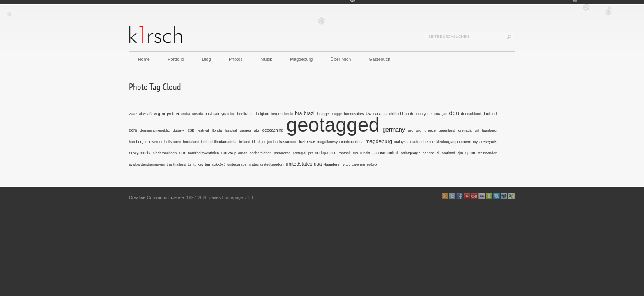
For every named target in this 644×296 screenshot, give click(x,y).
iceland (207, 142)
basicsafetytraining (220, 114)
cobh (409, 114)
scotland (448, 153)
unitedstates (299, 164)
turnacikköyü (215, 164)
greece (430, 130)
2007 (133, 114)
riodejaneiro (326, 153)
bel (252, 114)
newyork (489, 142)
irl (253, 142)
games (245, 130)
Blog (207, 59)
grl (477, 130)
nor (182, 153)
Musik (266, 59)
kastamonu (288, 142)
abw (142, 114)
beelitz (242, 114)
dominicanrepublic (155, 130)
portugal (300, 153)
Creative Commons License (156, 197)
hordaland (191, 142)
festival (203, 130)
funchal (231, 130)
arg (157, 114)
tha (169, 164)
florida (217, 130)
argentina (170, 114)
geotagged (333, 125)
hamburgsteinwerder (146, 142)
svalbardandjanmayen (147, 164)
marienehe (419, 142)
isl (258, 142)
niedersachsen (165, 153)
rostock (344, 153)
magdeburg (379, 141)
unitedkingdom (273, 164)
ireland (245, 142)
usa (318, 164)
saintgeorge (411, 153)
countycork (423, 114)
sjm (460, 153)
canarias (380, 114)
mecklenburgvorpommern (450, 142)
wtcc (347, 164)
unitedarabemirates (243, 164)
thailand (180, 164)
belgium (263, 114)
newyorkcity (140, 153)
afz (150, 114)
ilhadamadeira (226, 142)
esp (191, 130)
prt (311, 153)
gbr (256, 130)
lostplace (307, 142)
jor (264, 142)
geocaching (273, 130)
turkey (199, 164)
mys (476, 142)
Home (144, 59)
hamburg (489, 130)
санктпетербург (365, 164)
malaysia (401, 142)
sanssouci (431, 153)
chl (401, 114)
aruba (185, 114)
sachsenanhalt (385, 153)
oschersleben (261, 153)
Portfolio (176, 59)
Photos (236, 59)
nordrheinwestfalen (203, 153)
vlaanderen (332, 164)
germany (393, 129)
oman (243, 153)
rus (355, 153)
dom (133, 130)
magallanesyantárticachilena (340, 142)
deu (454, 113)
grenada (465, 130)
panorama (282, 153)
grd (419, 130)
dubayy (179, 130)
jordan (273, 142)
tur (190, 164)
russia (365, 153)
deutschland (471, 114)
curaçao (441, 114)
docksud (490, 114)
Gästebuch (380, 59)
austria (197, 114)
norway (229, 153)
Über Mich (341, 59)
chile (393, 114)
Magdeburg (301, 59)
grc (411, 130)
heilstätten (173, 142)
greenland (447, 130)
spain (470, 153)
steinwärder (487, 153)
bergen (277, 114)
